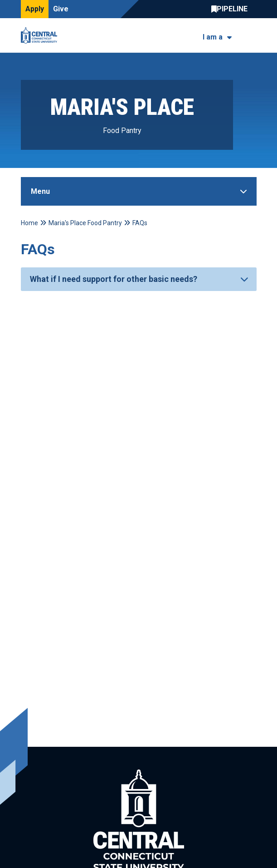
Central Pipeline (232, 9)
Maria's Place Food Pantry (85, 223)
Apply (35, 9)
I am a (213, 37)
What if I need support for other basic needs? (114, 279)
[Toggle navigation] (251, 36)
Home (29, 223)
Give (61, 9)
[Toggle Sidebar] (139, 191)
